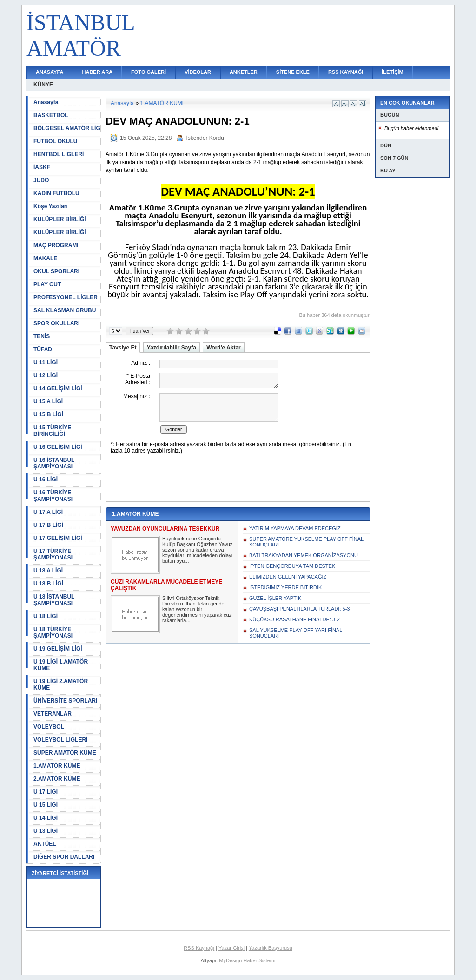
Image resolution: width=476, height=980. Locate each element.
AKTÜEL (45, 844)
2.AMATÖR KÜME (57, 779)
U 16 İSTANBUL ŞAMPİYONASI (54, 463)
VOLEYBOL (49, 727)
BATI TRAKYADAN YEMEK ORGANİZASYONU (304, 555)
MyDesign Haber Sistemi (247, 960)
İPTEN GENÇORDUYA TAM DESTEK (292, 566)
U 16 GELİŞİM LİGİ (58, 447)
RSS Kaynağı (199, 948)
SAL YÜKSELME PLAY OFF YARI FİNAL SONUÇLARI (296, 633)
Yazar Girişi (231, 948)
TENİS (42, 336)
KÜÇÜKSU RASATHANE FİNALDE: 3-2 (294, 619)
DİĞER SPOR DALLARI (64, 857)
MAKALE (45, 258)
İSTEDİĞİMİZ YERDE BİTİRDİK (285, 587)
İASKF (42, 167)
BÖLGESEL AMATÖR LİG (67, 128)
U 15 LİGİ (46, 805)
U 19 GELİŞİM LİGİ (58, 649)
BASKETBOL (51, 115)
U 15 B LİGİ (48, 414)
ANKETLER (244, 72)
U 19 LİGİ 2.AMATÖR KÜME (61, 684)
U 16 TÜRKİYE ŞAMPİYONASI (53, 496)
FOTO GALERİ (149, 72)
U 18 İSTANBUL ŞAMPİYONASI (54, 600)
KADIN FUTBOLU (56, 193)
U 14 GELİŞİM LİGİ (58, 388)
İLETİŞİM (392, 72)
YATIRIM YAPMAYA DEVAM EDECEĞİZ (295, 528)
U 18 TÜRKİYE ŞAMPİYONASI (53, 632)
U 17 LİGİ (46, 792)
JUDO (41, 180)
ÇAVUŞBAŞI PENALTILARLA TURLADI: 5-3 (299, 609)
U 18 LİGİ (46, 616)
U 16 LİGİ (46, 480)
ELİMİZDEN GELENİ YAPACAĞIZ (288, 577)
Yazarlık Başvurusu (271, 948)
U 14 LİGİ (46, 818)
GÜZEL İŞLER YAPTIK (275, 598)
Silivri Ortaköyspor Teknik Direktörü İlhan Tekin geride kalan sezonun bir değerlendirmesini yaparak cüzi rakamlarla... (198, 609)
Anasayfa (46, 102)
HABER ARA (98, 72)
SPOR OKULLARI (56, 323)
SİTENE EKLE (293, 72)
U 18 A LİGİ (48, 571)
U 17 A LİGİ (48, 512)
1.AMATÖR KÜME (57, 766)
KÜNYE (43, 85)
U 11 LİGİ (46, 362)
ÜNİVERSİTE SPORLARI (65, 701)
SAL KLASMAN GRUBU (65, 310)
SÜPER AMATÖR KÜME (65, 753)
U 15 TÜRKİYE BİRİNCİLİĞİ (52, 431)
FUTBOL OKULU (55, 141)
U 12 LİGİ (46, 375)
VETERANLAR (53, 714)
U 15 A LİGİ (48, 401)
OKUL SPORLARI (56, 271)
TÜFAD (43, 349)
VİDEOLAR (198, 72)
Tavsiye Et (123, 348)
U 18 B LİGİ (48, 584)
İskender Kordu (205, 138)
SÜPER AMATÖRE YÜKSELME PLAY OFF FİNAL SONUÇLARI (306, 542)
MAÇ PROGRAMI (56, 245)
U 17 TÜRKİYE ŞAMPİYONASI (53, 554)
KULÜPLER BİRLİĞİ (60, 219)
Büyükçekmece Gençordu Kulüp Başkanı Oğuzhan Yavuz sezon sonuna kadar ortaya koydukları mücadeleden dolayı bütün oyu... (198, 550)
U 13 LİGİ (46, 831)
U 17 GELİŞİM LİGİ (58, 538)
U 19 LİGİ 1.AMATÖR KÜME (61, 665)
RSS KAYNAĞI (346, 72)
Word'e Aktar (224, 348)
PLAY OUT (47, 284)
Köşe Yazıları (51, 206)
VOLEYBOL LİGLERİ (60, 740)
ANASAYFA (50, 72)
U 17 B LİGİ (48, 525)
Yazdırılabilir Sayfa (172, 348)
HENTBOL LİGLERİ (59, 154)
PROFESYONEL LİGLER (66, 297)
